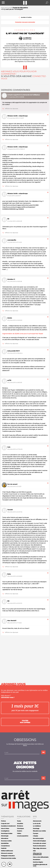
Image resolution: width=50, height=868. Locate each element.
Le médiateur (37, 826)
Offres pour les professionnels (37, 854)
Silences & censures (7, 853)
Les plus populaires (23, 836)
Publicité (4, 848)
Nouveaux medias (6, 841)
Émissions (20, 826)
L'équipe (35, 836)
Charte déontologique (39, 841)
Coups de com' (5, 824)
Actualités (20, 824)
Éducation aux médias (39, 831)
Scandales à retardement (8, 826)
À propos (36, 833)
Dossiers (20, 831)
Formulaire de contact (39, 843)
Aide (34, 851)
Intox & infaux (5, 828)
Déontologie (5, 836)
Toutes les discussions (39, 846)
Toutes (19, 821)
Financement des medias (8, 858)
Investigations (5, 831)
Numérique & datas (7, 833)
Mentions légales (38, 862)
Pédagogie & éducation (8, 856)
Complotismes (5, 846)
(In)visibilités (5, 843)
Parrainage (36, 828)
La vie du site (37, 824)
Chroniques (20, 828)
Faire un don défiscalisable (41, 857)
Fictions (3, 821)
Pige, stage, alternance (40, 848)
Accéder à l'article (25, 17)
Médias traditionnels (7, 851)
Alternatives (5, 838)
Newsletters (37, 860)
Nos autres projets (38, 838)
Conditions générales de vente (40, 865)
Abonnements (37, 821)
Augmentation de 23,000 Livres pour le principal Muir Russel (23, 334)
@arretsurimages (27, 39)
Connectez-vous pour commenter (25, 22)
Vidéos (19, 833)
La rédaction (27, 38)
